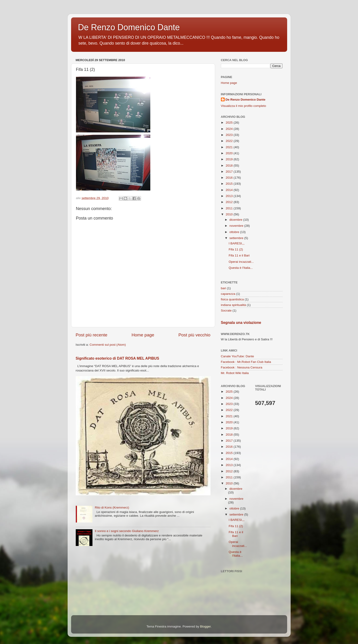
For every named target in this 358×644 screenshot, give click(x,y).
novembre (237, 226)
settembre (237, 238)
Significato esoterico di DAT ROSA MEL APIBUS (118, 358)
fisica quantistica (232, 299)
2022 (230, 141)
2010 (230, 214)
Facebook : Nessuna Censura (242, 367)
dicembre (236, 220)
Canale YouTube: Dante (238, 356)
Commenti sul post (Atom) (108, 345)
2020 (230, 153)
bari (224, 288)
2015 (230, 184)
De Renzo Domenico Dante (129, 27)
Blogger (205, 626)
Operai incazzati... (241, 262)
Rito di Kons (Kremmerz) (112, 508)
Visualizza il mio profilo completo (244, 106)
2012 (230, 202)
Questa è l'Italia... (241, 268)
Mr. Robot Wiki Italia (235, 373)
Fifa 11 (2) (236, 249)
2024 (230, 129)
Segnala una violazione (241, 323)
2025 (230, 123)
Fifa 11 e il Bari (239, 255)
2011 (230, 208)
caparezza (228, 294)
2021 (230, 147)
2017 (230, 172)
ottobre (235, 232)
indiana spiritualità (233, 305)
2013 (230, 196)
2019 (230, 159)
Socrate (226, 310)
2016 (230, 178)
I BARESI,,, (236, 243)
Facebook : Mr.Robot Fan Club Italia (246, 362)
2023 (230, 135)
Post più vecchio (194, 335)
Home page (143, 335)
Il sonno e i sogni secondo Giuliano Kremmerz (127, 531)
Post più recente (92, 335)
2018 (230, 166)
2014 (230, 190)
